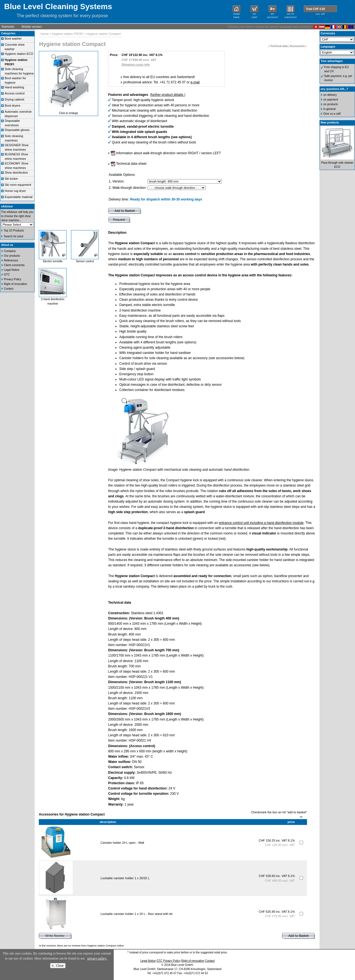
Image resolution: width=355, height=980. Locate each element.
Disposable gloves (17, 130)
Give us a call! (332, 114)
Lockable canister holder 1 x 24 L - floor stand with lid (137, 914)
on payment (331, 100)
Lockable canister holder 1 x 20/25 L (125, 878)
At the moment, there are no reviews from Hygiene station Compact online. (82, 946)
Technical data (279, 46)
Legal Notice (12, 270)
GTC (7, 275)
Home (45, 34)
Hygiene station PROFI (68, 34)
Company (10, 251)
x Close (58, 966)
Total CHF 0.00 (315, 9)
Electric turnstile (53, 261)
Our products (12, 256)
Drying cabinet (14, 99)
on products (331, 104)
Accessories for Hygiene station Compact (72, 814)
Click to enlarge (69, 113)
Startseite (8, 27)
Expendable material (19, 197)
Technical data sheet (129, 164)
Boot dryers (12, 106)
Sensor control (85, 261)
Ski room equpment (18, 185)
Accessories (297, 46)
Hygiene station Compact (104, 34)
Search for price (14, 236)
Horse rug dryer (15, 191)
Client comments (14, 265)
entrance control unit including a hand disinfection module (261, 523)
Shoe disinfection (16, 173)
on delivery (330, 95)
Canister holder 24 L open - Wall (122, 843)
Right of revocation (15, 284)
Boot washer (13, 38)
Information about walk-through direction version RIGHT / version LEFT (166, 153)
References (11, 260)
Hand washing (14, 87)
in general (329, 109)
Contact (9, 289)
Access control (15, 93)
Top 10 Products (14, 231)
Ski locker (11, 179)
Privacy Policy (12, 279)
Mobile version (32, 27)
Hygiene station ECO (19, 54)
